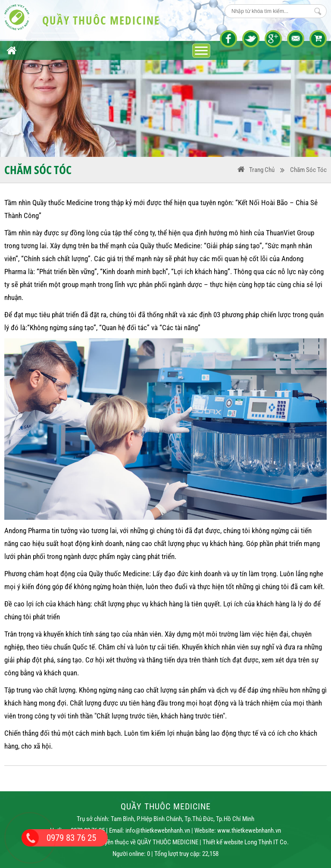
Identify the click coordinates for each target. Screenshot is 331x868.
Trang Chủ (262, 170)
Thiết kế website (223, 842)
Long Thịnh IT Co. (267, 842)
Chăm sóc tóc (308, 170)
